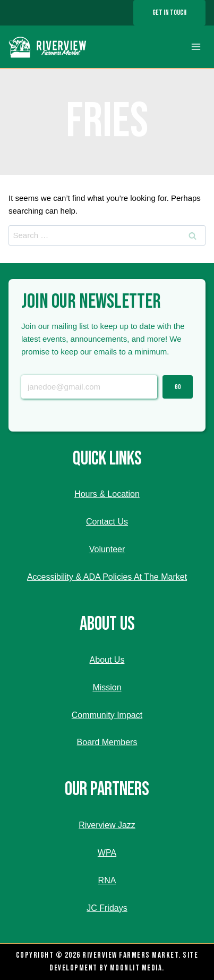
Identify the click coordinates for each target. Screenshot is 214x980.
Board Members (107, 742)
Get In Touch (169, 12)
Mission (107, 687)
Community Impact (107, 715)
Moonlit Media (136, 968)
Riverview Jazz (107, 825)
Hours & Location (107, 494)
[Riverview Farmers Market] (48, 47)
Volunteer (107, 549)
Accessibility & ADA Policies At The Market (107, 577)
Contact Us (107, 522)
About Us (107, 660)
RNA (107, 880)
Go (178, 387)
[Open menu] (196, 47)
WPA (107, 853)
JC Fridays (107, 908)
